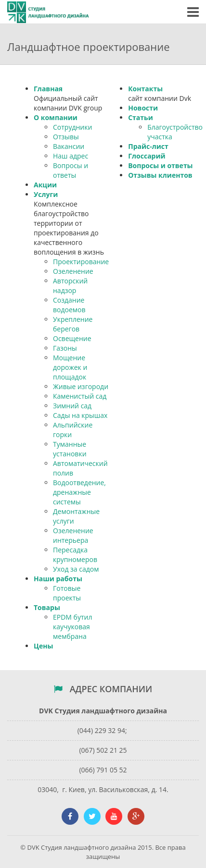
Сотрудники (72, 127)
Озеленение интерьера (73, 535)
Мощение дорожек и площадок (70, 367)
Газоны (65, 348)
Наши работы (58, 579)
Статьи (141, 117)
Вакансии (69, 146)
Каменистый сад (80, 396)
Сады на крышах (80, 415)
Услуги (46, 194)
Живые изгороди (81, 386)
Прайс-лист (148, 146)
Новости (143, 108)
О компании (56, 117)
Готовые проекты (67, 593)
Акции (45, 185)
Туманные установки (70, 449)
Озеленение (73, 271)
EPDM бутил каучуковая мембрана (72, 627)
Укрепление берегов (73, 324)
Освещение (72, 338)
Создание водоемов (69, 305)
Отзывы (66, 137)
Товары (47, 607)
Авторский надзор (70, 286)
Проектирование (81, 262)
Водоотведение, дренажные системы (79, 492)
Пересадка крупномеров (75, 555)
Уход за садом (76, 569)
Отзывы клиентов (160, 175)
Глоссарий (147, 156)
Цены (43, 646)
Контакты (145, 89)
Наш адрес (71, 156)
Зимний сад (72, 406)
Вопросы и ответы (71, 170)
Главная (48, 89)
